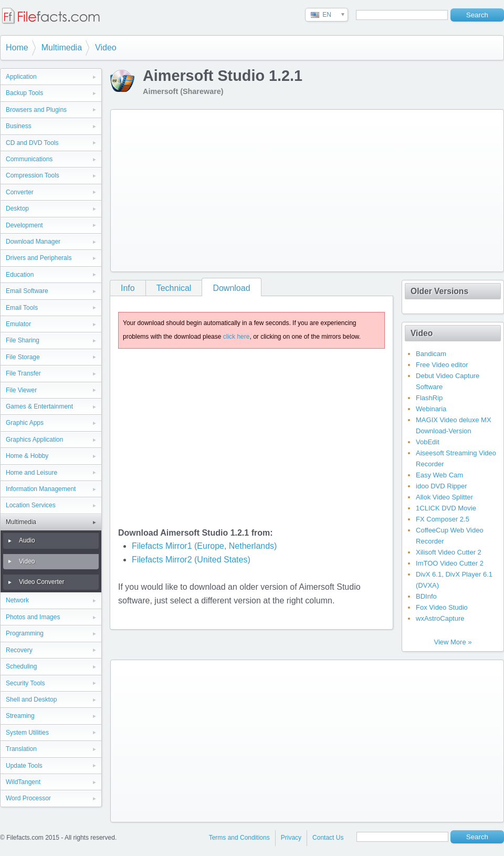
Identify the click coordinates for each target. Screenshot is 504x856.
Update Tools (24, 766)
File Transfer (23, 373)
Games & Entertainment (39, 406)
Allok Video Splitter (444, 497)
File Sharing (23, 340)
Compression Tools (33, 175)
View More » (453, 642)
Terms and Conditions (239, 838)
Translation (21, 749)
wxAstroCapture (440, 618)
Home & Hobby (27, 456)
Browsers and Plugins (36, 110)
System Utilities (27, 733)
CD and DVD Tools (32, 143)
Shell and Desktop (31, 700)
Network (17, 600)
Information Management (41, 489)
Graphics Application (34, 440)
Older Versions (439, 291)
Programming (25, 633)
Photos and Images (33, 617)
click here (237, 337)
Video (106, 48)
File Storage (23, 357)
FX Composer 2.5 (443, 519)
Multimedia (62, 48)
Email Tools (22, 308)
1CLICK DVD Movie (446, 508)
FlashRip (429, 398)
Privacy (291, 838)
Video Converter (42, 582)
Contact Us (328, 838)
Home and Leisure (31, 473)
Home (17, 48)
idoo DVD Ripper (442, 486)
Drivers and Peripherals (39, 258)
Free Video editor (442, 365)
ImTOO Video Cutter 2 (450, 563)
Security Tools (25, 683)
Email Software (27, 291)
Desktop (17, 208)
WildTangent (23, 782)
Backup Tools (24, 93)
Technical (174, 288)
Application (21, 77)
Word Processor (28, 798)
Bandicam (431, 354)
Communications (29, 159)
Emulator (18, 324)
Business (19, 126)
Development (24, 225)
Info (128, 288)
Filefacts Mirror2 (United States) (191, 560)
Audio (27, 540)
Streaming (20, 716)
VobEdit (428, 442)
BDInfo (426, 596)
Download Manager (33, 242)
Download (231, 288)
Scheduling (21, 666)
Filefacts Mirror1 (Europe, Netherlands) (204, 546)
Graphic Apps (25, 423)
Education (20, 275)
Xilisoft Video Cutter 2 (449, 552)
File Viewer (21, 390)
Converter (20, 192)
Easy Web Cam (439, 475)
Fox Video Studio (442, 607)
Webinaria (431, 409)
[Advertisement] (260, 189)
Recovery (19, 650)
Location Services (31, 505)
